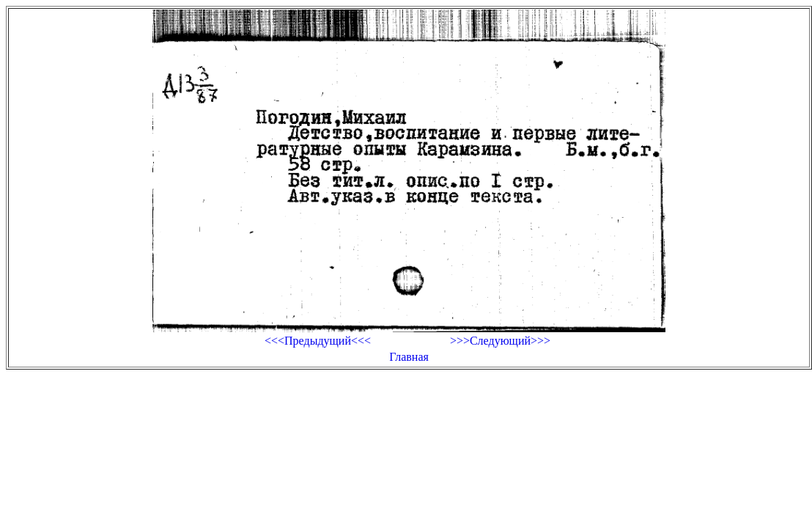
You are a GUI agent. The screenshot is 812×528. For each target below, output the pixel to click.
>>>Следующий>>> (500, 341)
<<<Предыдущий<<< (318, 341)
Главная (409, 357)
